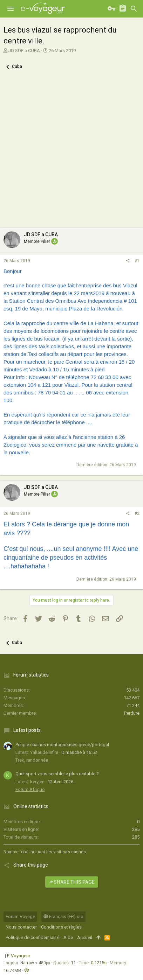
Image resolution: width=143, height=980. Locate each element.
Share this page (72, 882)
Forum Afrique (30, 789)
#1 (137, 261)
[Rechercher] (134, 9)
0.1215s (99, 963)
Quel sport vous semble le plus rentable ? (57, 774)
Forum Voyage (20, 916)
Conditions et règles (61, 927)
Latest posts (27, 730)
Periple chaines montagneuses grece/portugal (62, 745)
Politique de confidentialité (32, 937)
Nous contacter (21, 927)
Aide (68, 937)
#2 (137, 513)
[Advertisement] (71, 153)
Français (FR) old (63, 916)
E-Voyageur (19, 956)
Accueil (85, 937)
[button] (11, 9)
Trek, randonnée (32, 760)
